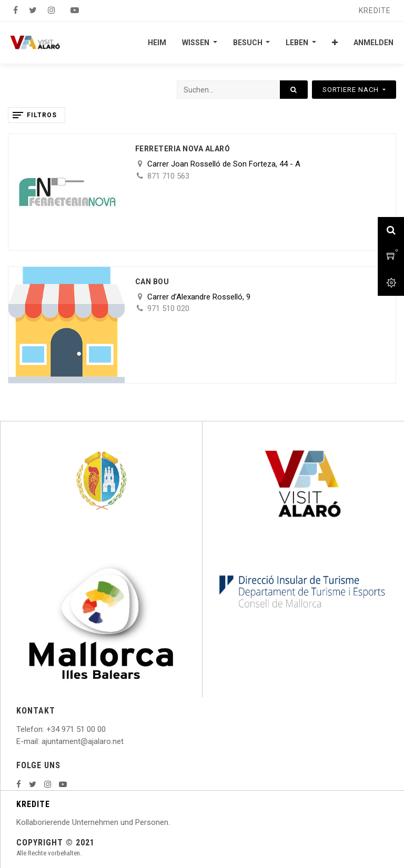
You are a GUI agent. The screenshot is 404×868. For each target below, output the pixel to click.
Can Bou (152, 282)
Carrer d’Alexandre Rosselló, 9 (199, 297)
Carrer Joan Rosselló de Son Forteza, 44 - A (224, 164)
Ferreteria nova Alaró (183, 149)
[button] (335, 43)
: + (47, 729)
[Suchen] (294, 90)
